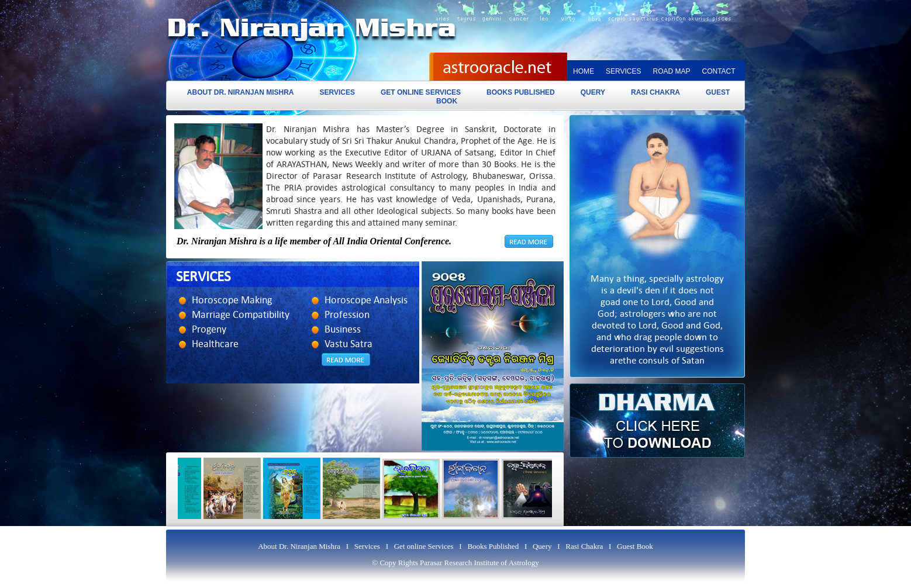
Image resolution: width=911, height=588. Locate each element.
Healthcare (215, 344)
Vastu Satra (348, 344)
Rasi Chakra (655, 92)
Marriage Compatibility (241, 315)
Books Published (521, 92)
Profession (347, 315)
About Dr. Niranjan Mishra (241, 92)
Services (623, 71)
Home (584, 71)
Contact (718, 71)
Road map (671, 71)
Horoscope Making (232, 300)
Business (343, 329)
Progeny (209, 329)
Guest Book (635, 546)
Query (593, 92)
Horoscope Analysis (366, 300)
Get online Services (421, 92)
